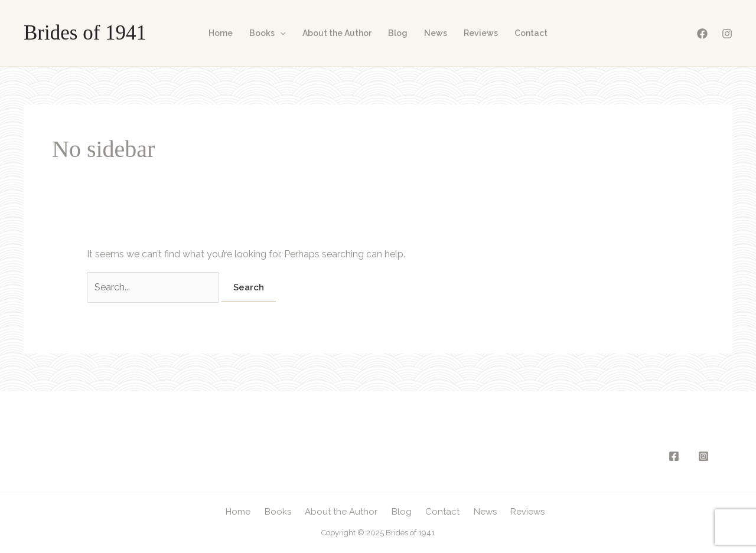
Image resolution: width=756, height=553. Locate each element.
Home (221, 33)
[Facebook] (702, 34)
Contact (531, 33)
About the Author (337, 33)
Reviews (481, 33)
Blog (398, 33)
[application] (280, 33)
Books (267, 33)
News (436, 33)
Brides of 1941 (85, 33)
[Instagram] (727, 34)
